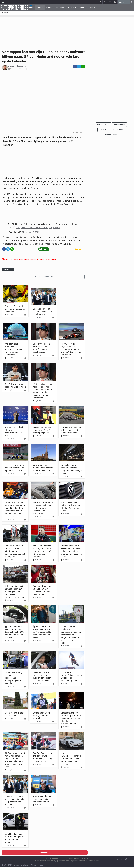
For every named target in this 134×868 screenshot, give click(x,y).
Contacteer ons (52, 858)
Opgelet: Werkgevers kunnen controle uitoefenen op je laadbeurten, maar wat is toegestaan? (15, 551)
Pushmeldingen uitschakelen (87, 861)
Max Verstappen (104, 125)
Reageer (30, 69)
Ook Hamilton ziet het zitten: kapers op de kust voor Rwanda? (71, 430)
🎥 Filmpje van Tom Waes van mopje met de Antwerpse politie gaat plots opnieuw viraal (43, 632)
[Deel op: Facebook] (75, 67)
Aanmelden (124, 2)
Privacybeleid (74, 858)
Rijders (92, 8)
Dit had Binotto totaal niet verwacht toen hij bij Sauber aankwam (14, 468)
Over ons (63, 858)
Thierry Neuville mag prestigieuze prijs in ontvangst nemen (42, 799)
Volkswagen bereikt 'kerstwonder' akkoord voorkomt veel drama (43, 468)
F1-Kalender (6, 13)
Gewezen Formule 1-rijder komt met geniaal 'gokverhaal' (15, 309)
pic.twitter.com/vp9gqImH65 (46, 227)
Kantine (49, 8)
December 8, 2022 (31, 232)
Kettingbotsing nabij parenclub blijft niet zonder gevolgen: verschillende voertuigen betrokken (14, 592)
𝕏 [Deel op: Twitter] (79, 67)
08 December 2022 (16, 69)
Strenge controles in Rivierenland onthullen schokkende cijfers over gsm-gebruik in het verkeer (72, 551)
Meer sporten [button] (13, 2)
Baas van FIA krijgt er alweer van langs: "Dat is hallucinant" (43, 312)
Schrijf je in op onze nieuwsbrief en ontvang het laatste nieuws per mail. (29, 259)
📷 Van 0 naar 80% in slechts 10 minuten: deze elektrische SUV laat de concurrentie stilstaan (14, 632)
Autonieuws (60, 8)
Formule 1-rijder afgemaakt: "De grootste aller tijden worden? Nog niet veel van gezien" (71, 349)
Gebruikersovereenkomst (45, 861)
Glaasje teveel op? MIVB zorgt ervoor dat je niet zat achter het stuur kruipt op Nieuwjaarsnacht (71, 718)
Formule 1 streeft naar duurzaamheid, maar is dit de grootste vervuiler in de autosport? (43, 508)
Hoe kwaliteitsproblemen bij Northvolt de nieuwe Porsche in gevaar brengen (71, 759)
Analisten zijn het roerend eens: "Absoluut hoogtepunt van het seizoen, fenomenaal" (14, 349)
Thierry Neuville (119, 125)
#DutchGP (26, 227)
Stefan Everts (119, 130)
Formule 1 (72, 8)
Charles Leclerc (111, 135)
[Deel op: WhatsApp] (83, 67)
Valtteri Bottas (104, 130)
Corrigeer (80, 249)
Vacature (84, 858)
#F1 (18, 227)
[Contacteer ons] (122, 859)
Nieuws (40, 8)
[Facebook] (113, 859)
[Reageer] (25, 315)
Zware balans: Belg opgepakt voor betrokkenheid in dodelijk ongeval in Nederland (13, 678)
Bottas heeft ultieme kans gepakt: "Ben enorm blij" (42, 716)
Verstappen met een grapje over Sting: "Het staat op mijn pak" (43, 430)
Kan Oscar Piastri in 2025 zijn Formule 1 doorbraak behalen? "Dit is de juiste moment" (42, 551)
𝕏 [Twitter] (117, 859)
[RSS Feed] (126, 859)
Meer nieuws (44, 277)
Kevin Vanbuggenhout (18, 66)
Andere (82, 8)
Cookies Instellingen (66, 861)
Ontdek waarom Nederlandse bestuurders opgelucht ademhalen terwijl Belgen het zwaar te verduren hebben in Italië (71, 635)
